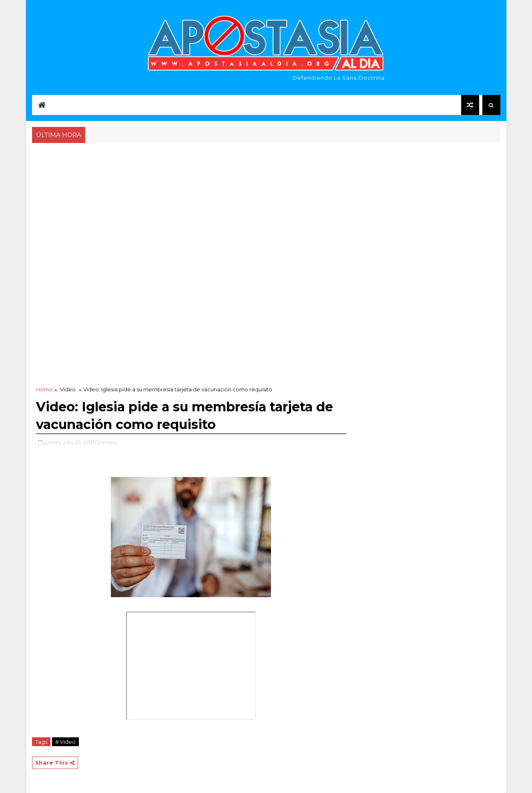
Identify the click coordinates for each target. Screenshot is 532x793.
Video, (110, 442)
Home (44, 389)
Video (68, 389)
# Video (65, 742)
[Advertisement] (266, 205)
